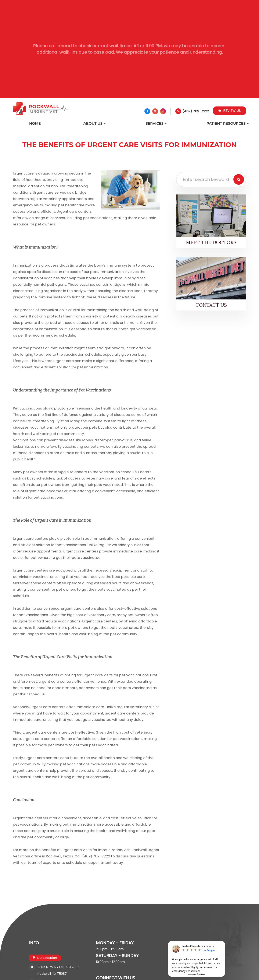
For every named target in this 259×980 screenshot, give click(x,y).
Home (35, 123)
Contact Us (211, 305)
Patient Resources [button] (226, 123)
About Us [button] (93, 123)
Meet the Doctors (211, 242)
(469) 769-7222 (196, 111)
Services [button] (154, 123)
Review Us (230, 111)
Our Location (47, 958)
